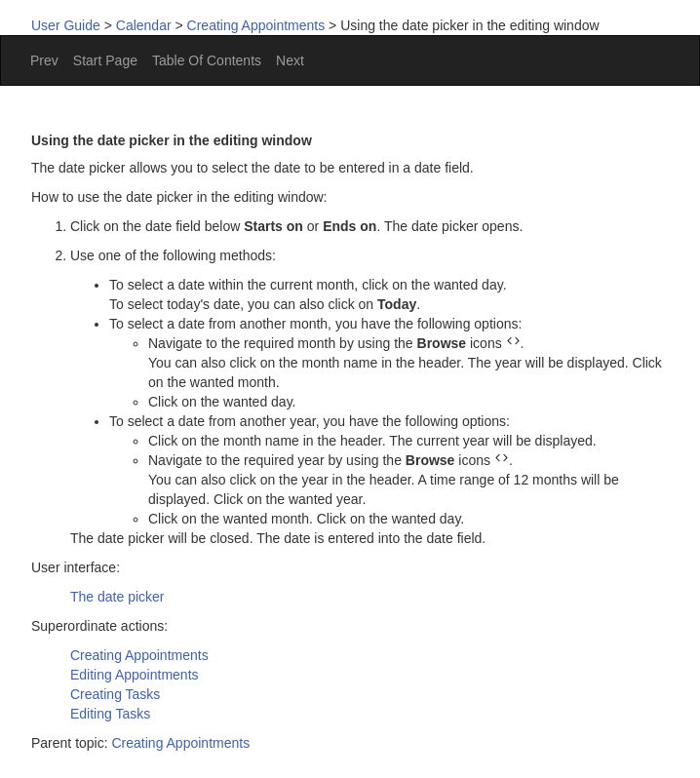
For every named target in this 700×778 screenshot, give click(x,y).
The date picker (117, 597)
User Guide (66, 25)
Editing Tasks (110, 714)
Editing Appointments (135, 675)
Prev (44, 60)
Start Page (105, 60)
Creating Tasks (115, 694)
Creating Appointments (256, 25)
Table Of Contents (207, 60)
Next (290, 60)
